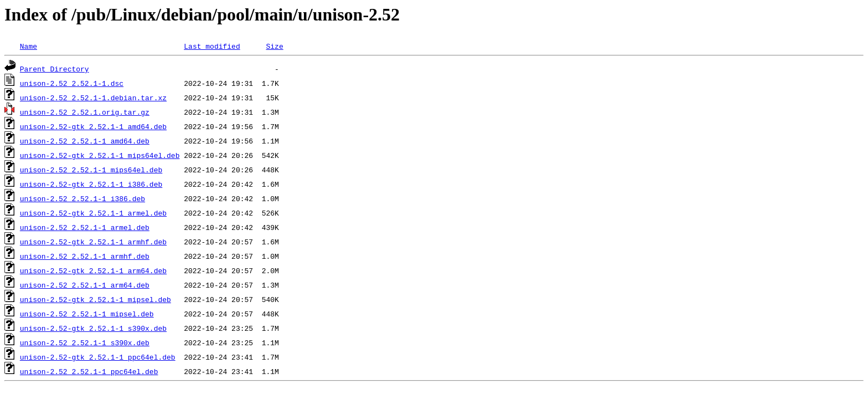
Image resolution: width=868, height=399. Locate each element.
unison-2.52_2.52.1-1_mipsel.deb (87, 314)
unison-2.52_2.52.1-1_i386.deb (82, 198)
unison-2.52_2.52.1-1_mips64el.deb (91, 170)
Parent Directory (55, 69)
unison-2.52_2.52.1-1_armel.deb (85, 227)
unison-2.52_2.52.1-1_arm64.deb (85, 285)
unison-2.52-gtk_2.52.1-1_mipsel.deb (95, 299)
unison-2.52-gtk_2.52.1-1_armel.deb (93, 213)
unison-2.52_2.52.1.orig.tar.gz (85, 112)
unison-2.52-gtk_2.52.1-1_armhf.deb (93, 242)
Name (29, 46)
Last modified (212, 46)
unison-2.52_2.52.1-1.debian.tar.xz (93, 98)
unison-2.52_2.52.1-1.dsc (72, 83)
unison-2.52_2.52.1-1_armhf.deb (85, 256)
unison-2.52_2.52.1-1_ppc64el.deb (89, 371)
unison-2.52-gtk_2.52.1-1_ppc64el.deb (98, 357)
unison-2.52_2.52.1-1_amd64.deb (85, 141)
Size (274, 46)
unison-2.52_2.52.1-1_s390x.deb (85, 342)
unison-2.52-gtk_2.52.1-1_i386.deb (91, 184)
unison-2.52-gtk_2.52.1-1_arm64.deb (93, 270)
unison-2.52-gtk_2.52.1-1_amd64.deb (93, 126)
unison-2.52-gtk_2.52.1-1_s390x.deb (93, 328)
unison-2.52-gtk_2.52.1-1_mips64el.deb (100, 155)
